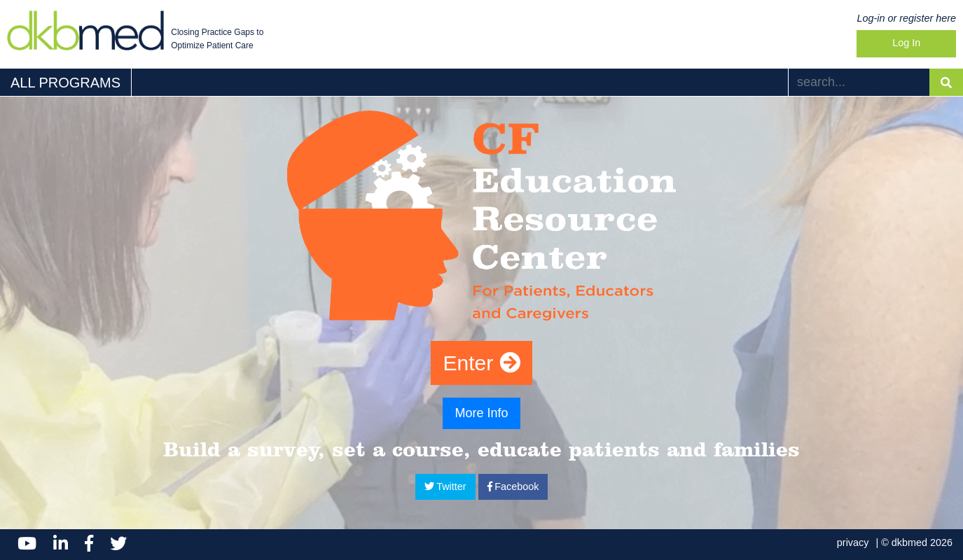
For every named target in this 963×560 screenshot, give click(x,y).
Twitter (445, 486)
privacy (853, 542)
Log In (906, 43)
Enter (481, 363)
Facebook (513, 486)
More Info (481, 413)
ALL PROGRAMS (65, 83)
